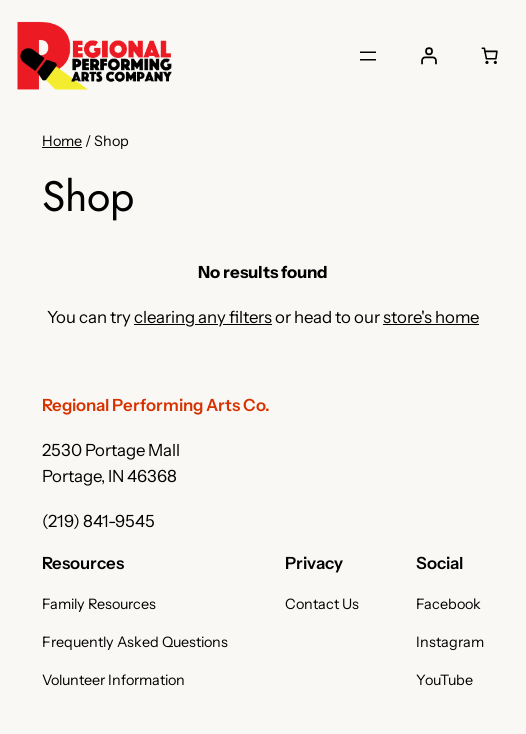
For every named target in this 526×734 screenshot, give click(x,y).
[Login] (428, 56)
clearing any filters (203, 317)
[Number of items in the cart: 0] (489, 56)
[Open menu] (368, 56)
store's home (431, 317)
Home (62, 141)
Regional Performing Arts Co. (156, 405)
